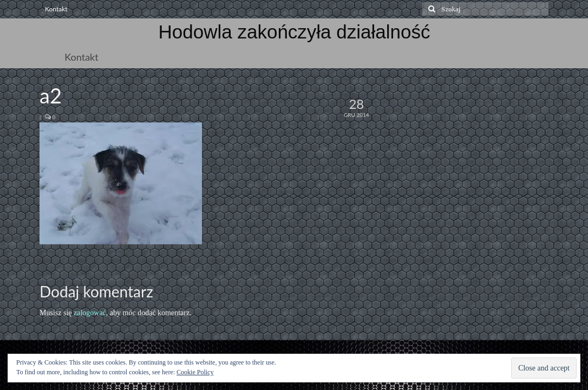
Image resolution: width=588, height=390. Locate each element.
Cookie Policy (195, 372)
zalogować (90, 313)
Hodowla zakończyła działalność (295, 32)
